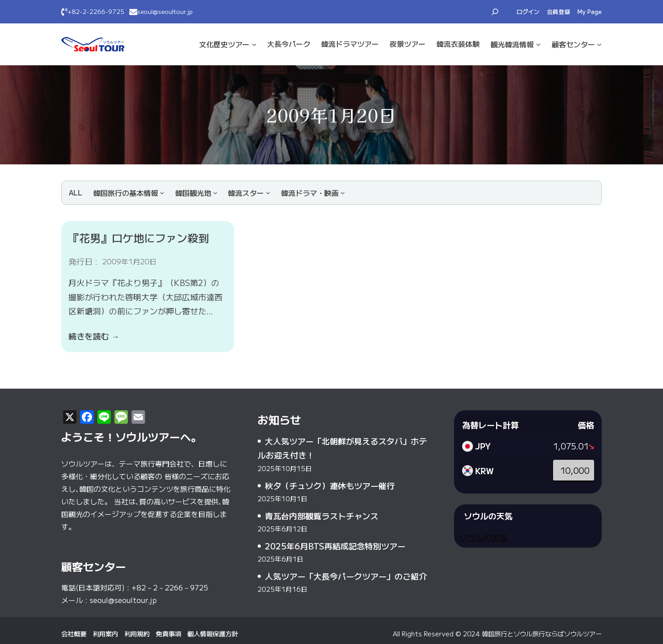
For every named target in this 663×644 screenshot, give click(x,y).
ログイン (528, 11)
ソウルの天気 (483, 537)
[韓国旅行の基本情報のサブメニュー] (129, 193)
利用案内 (105, 633)
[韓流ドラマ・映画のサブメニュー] (313, 193)
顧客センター (573, 44)
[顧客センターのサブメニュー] (599, 44)
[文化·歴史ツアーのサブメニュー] (254, 44)
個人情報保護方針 (213, 633)
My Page (590, 11)
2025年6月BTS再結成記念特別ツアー (335, 546)
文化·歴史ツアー (224, 44)
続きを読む (94, 336)
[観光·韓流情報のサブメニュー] (538, 44)
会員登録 (559, 11)
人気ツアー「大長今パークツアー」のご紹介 (346, 576)
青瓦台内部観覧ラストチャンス (322, 516)
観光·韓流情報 (512, 44)
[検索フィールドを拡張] (495, 12)
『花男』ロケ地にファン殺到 (139, 238)
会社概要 (74, 633)
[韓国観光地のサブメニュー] (196, 193)
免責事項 (168, 633)
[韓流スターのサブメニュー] (249, 193)
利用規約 (137, 633)
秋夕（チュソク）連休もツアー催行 (330, 485)
